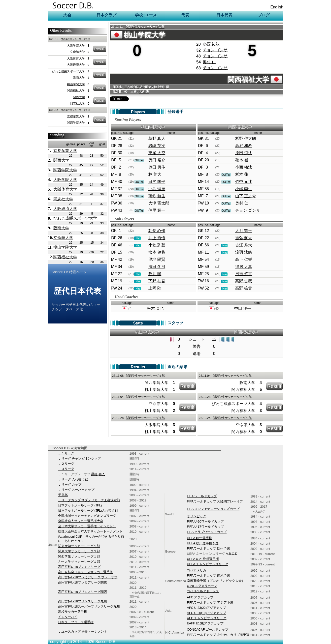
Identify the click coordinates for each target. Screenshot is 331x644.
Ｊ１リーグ (66, 453)
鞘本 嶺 (242, 160)
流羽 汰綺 (244, 252)
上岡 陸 (155, 288)
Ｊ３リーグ (66, 469)
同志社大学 (77, 103)
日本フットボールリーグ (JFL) (80, 505)
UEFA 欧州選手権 (199, 538)
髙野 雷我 (244, 281)
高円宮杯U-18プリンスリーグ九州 (83, 601)
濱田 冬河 (157, 267)
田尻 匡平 (157, 182)
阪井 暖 (155, 274)
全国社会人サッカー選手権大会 (81, 521)
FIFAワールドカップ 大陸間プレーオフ (215, 501)
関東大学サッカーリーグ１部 (79, 546)
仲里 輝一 (157, 210)
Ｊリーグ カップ (70, 484)
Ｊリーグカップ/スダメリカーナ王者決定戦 (89, 500)
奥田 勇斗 (157, 167)
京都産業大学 (76, 117)
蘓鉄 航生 (157, 196)
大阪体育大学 (76, 59)
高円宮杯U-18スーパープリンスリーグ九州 (89, 606)
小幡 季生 (244, 189)
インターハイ (68, 617)
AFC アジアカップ (200, 597)
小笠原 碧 (157, 245)
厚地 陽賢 (157, 259)
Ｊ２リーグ (66, 464)
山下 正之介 (246, 196)
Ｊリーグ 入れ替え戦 (73, 479)
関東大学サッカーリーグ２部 (79, 551)
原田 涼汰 (244, 153)
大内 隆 (144, 92)
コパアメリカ (197, 570)
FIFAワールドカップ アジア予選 (210, 602)
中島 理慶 (157, 189)
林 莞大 (155, 174)
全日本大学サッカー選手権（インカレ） (87, 526)
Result (100, 49)
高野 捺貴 (244, 288)
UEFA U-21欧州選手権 (203, 559)
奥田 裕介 (157, 160)
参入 (102, 474)
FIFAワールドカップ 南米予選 (208, 575)
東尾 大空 (157, 153)
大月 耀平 (244, 231)
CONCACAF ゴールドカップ (207, 629)
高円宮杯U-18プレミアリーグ (79, 567)
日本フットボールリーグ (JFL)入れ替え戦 (88, 511)
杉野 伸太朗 (246, 138)
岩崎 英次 (157, 146)
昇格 (94, 474)
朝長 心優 (157, 231)
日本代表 (224, 15)
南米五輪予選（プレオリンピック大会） (216, 581)
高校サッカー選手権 (73, 612)
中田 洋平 (243, 308)
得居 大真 (244, 267)
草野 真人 (157, 138)
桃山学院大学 (76, 84)
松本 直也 (156, 308)
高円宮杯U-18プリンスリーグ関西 (83, 592)
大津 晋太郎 (159, 203)
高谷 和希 (244, 146)
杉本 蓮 (242, 174)
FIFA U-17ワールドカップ (205, 527)
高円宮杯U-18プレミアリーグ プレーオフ (88, 577)
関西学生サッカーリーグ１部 (76, 39)
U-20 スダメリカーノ (202, 586)
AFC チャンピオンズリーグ (207, 618)
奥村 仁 (209, 62)
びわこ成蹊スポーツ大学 (68, 71)
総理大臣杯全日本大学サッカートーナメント (90, 531)
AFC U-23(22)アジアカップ (206, 608)
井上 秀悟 (157, 238)
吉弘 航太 (244, 238)
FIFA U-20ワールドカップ (205, 521)
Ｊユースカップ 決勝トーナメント (83, 631)
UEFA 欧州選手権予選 (203, 543)
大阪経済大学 (76, 65)
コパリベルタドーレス (203, 591)
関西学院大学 (76, 123)
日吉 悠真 (244, 274)
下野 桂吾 (157, 281)
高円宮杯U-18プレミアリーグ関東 (83, 582)
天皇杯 (63, 495)
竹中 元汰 (244, 182)
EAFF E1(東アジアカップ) (206, 623)
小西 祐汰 (211, 44)
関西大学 (79, 97)
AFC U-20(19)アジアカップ (206, 613)
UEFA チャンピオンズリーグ (207, 564)
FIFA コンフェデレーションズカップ (213, 509)
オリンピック (197, 516)
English (277, 7)
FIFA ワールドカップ (202, 496)
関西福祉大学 (76, 90)
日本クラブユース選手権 (76, 622)
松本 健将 (157, 252)
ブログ (264, 15)
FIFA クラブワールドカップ (207, 532)
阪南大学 (79, 78)
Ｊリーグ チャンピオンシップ (80, 458)
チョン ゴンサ (215, 50)
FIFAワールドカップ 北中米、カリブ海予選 (218, 635)
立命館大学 (77, 52)
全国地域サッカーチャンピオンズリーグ (87, 516)
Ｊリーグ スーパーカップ (76, 490)
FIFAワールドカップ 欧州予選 (208, 548)
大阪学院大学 (76, 46)
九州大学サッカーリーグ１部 (79, 562)
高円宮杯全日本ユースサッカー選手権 (85, 572)
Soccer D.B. (73, 5)
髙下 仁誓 (244, 259)
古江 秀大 (244, 245)
